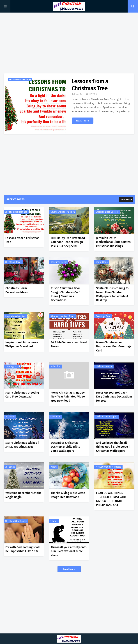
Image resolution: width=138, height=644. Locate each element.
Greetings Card (103, 316)
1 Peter (54, 521)
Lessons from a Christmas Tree (90, 85)
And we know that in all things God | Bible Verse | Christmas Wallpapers (113, 447)
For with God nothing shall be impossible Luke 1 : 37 (23, 549)
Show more (125, 200)
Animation (55, 367)
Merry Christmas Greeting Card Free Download (22, 395)
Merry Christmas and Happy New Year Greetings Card (114, 346)
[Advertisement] (69, 43)
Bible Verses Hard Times (63, 316)
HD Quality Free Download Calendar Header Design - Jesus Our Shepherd (68, 242)
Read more (83, 121)
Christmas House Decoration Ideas (17, 290)
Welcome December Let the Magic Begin (23, 495)
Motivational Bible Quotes (108, 467)
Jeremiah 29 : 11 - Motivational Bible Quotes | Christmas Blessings (114, 242)
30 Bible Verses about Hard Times (69, 344)
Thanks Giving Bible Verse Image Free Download (68, 495)
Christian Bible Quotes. (107, 212)
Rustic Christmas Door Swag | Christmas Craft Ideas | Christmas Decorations (66, 294)
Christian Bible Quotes (16, 521)
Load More (69, 569)
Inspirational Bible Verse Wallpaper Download (22, 344)
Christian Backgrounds (16, 212)
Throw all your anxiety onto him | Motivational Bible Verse (69, 551)
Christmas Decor (13, 262)
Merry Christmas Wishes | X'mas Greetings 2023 (22, 445)
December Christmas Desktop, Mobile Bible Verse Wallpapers (65, 447)
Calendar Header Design (63, 212)
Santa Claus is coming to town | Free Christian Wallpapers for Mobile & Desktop (112, 294)
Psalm (54, 467)
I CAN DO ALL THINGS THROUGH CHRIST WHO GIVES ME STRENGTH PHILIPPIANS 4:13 (111, 499)
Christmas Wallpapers (107, 417)
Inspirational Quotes (15, 316)
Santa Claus (102, 262)
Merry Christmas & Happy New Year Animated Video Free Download (68, 397)
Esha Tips (79, 94)
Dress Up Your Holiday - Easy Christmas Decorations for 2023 (114, 397)
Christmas (10, 417)
